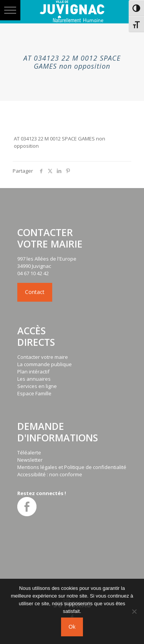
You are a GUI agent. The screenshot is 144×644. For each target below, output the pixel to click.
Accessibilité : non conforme (50, 474)
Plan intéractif (33, 372)
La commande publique (45, 364)
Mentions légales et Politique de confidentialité (72, 467)
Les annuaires (34, 379)
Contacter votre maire (43, 357)
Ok (72, 627)
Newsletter (30, 460)
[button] (10, 10)
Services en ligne (37, 386)
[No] (134, 611)
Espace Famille (34, 393)
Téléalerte (29, 452)
